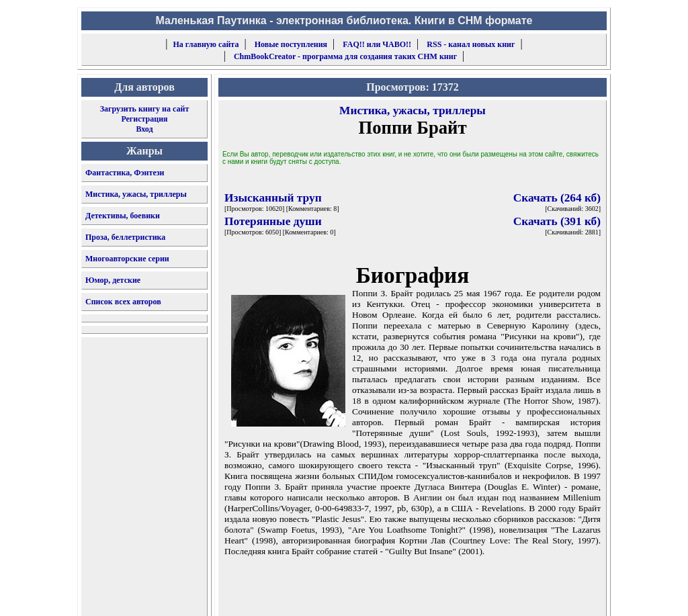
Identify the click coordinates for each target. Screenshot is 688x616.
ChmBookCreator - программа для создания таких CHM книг (345, 56)
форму (496, 595)
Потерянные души (273, 221)
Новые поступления (291, 44)
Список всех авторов (123, 302)
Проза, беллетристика (125, 237)
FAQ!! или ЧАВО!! (377, 44)
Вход (144, 129)
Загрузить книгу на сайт (145, 109)
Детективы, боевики (123, 216)
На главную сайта (206, 44)
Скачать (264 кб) (557, 198)
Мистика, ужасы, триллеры (136, 194)
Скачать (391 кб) (557, 221)
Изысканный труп (273, 198)
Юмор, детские (113, 280)
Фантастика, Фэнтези (125, 173)
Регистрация (144, 119)
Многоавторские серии (127, 259)
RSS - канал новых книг (471, 44)
